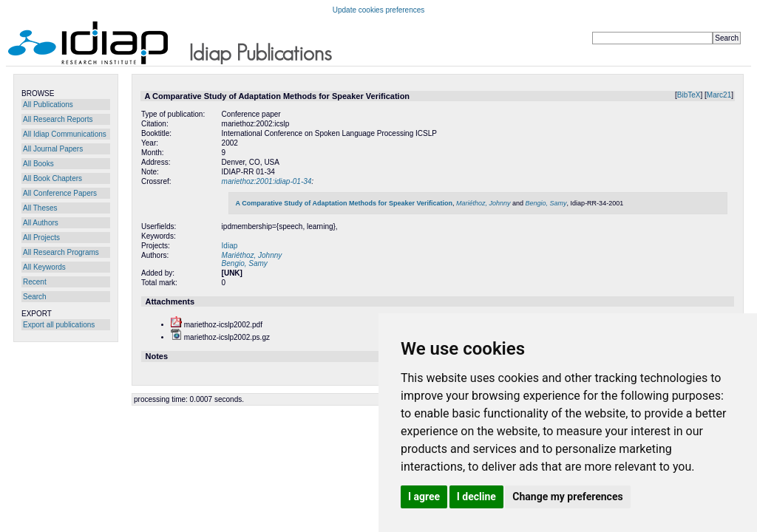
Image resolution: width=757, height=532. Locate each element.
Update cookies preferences (379, 10)
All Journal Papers (53, 149)
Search (35, 297)
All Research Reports (58, 119)
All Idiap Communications (65, 134)
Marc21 (719, 95)
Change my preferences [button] (567, 497)
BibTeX (689, 95)
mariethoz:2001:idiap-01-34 (267, 181)
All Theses (40, 208)
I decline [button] (476, 497)
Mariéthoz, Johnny (483, 203)
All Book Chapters (52, 178)
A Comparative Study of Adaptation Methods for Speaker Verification (344, 203)
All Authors (41, 223)
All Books (38, 164)
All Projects (41, 238)
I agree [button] (424, 497)
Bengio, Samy (546, 203)
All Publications (48, 105)
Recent (35, 282)
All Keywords (44, 267)
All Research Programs (61, 252)
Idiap (230, 246)
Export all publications (59, 325)
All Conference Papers (60, 193)
